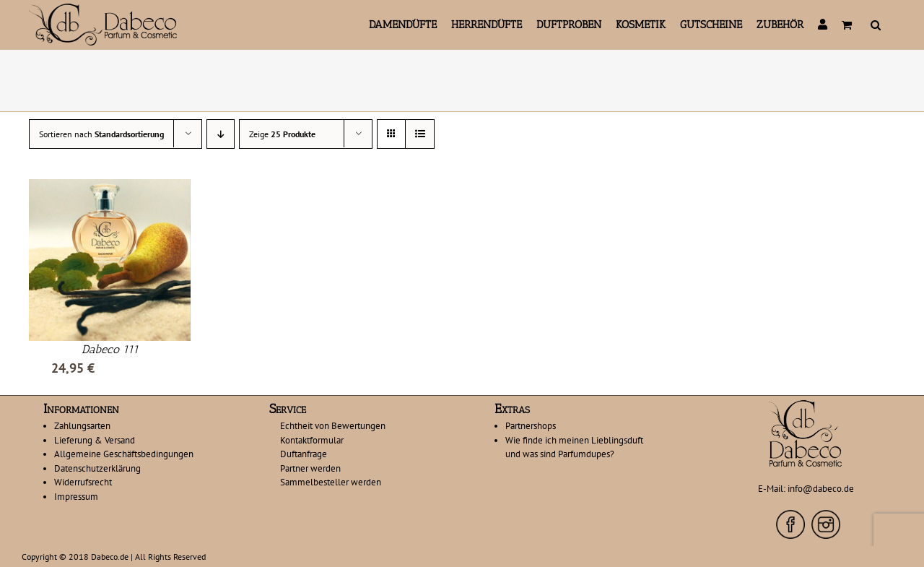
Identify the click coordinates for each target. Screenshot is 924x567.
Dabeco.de (110, 557)
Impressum (76, 497)
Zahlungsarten (82, 426)
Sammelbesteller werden (331, 482)
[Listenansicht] (420, 134)
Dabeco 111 (110, 349)
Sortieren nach (101, 134)
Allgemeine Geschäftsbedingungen (124, 454)
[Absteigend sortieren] (221, 134)
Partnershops (531, 426)
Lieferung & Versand (95, 440)
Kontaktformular (312, 440)
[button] (876, 25)
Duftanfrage (304, 454)
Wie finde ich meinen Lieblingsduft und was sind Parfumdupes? (574, 447)
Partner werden (310, 468)
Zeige (282, 134)
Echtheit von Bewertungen (333, 426)
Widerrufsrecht (83, 482)
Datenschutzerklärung (97, 468)
